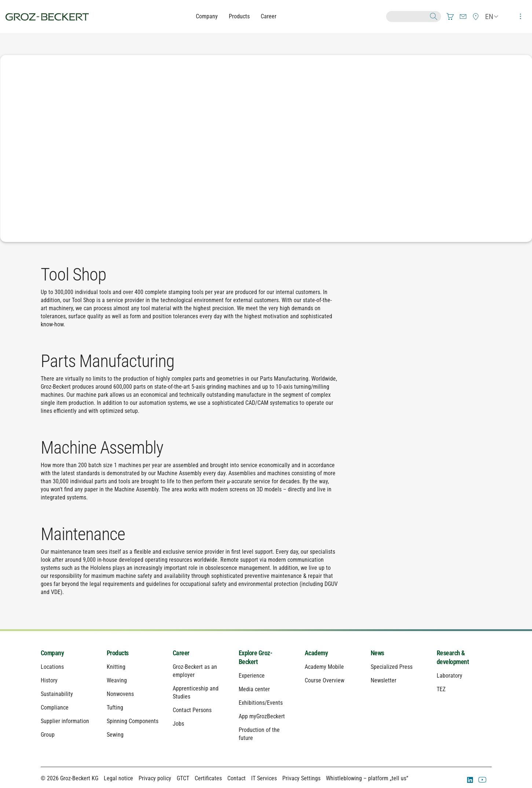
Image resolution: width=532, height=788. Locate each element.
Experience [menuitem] (252, 676)
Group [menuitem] (48, 735)
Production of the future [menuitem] (259, 734)
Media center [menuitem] (254, 689)
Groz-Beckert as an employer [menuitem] (195, 671)
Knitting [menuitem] (116, 667)
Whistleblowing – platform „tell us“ (367, 778)
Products (239, 16)
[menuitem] (450, 17)
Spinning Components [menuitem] (133, 721)
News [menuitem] (377, 653)
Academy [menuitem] (316, 653)
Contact (236, 778)
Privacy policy (155, 778)
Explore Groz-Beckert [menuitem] (256, 657)
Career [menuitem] (181, 653)
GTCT (183, 778)
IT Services (264, 778)
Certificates (208, 778)
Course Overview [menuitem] (324, 680)
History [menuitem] (49, 680)
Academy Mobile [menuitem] (324, 667)
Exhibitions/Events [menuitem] (261, 703)
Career (269, 16)
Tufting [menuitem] (115, 708)
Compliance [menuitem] (55, 708)
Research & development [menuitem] (453, 657)
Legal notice (118, 778)
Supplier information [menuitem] (65, 721)
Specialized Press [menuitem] (392, 667)
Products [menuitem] (118, 653)
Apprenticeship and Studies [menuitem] (196, 692)
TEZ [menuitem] (441, 689)
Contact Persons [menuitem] (192, 710)
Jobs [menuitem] (178, 724)
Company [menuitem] (52, 653)
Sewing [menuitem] (115, 735)
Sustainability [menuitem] (57, 694)
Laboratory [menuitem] (450, 676)
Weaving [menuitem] (117, 680)
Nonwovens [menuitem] (120, 694)
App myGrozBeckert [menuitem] (262, 716)
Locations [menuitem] (52, 667)
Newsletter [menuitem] (384, 680)
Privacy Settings (301, 778)
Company (207, 16)
